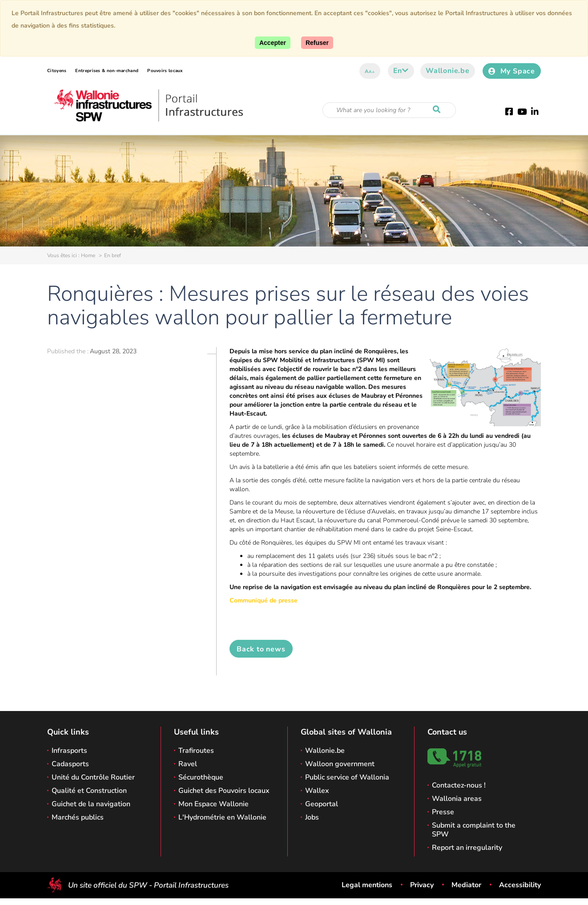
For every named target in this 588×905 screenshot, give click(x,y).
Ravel (188, 764)
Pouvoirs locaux (165, 71)
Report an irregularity (467, 848)
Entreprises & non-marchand (107, 71)
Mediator (466, 885)
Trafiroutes (196, 751)
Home (88, 255)
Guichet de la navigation (91, 804)
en (401, 71)
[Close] (317, 43)
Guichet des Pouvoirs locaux (224, 791)
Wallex (317, 791)
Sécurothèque (201, 777)
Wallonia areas (457, 799)
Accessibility (520, 885)
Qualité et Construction (89, 791)
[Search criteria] (389, 110)
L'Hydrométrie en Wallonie (222, 817)
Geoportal (322, 804)
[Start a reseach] (439, 110)
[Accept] (273, 43)
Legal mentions (367, 885)
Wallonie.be (448, 71)
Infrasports (69, 751)
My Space (512, 71)
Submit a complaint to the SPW (474, 830)
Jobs (312, 817)
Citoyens (57, 71)
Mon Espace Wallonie (213, 804)
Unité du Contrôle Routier (93, 777)
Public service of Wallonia (347, 777)
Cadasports (70, 764)
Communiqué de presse (264, 600)
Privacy (422, 885)
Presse (443, 812)
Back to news (261, 649)
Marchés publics (78, 817)
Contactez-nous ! (459, 785)
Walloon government (340, 764)
